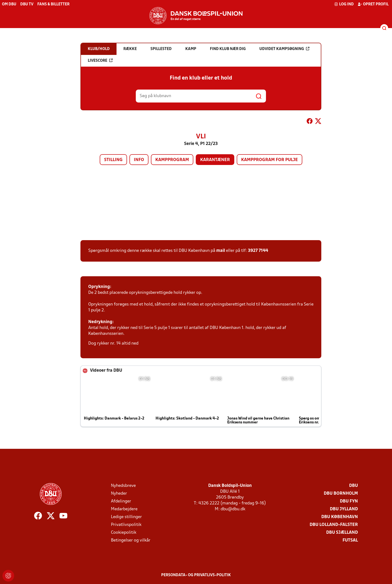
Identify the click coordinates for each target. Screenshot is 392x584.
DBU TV (27, 4)
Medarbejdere (124, 509)
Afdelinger (121, 501)
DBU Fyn (349, 501)
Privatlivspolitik (126, 525)
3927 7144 (258, 251)
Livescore (100, 61)
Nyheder (119, 494)
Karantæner (215, 160)
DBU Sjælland (342, 533)
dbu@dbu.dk (233, 509)
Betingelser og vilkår (131, 540)
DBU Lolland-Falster (334, 525)
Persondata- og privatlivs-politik (196, 575)
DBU (353, 486)
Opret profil (373, 4)
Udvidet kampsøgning (284, 49)
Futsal (350, 540)
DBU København (340, 517)
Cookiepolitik (124, 533)
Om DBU (9, 4)
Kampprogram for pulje (269, 160)
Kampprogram (172, 160)
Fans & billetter (53, 4)
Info (139, 160)
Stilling (113, 160)
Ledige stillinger (126, 517)
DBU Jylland (344, 509)
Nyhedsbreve (123, 486)
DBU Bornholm (341, 494)
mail (221, 251)
